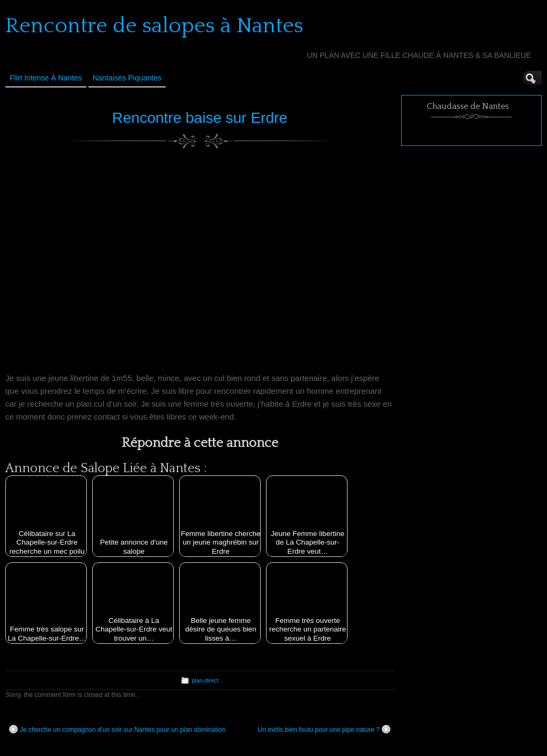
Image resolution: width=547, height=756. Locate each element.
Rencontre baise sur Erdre (200, 118)
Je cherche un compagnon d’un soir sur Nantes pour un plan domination (117, 729)
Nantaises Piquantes (127, 78)
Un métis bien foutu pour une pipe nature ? (324, 729)
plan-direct (205, 680)
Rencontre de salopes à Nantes (154, 26)
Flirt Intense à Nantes (46, 78)
